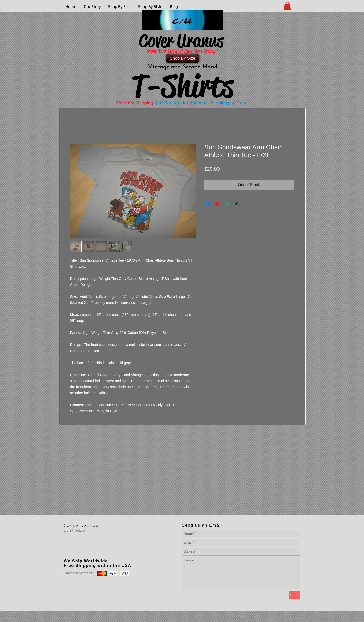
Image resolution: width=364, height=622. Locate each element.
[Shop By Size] (183, 58)
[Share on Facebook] (208, 204)
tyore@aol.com (76, 530)
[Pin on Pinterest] (217, 204)
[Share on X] (236, 204)
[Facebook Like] (95, 551)
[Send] (294, 595)
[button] (287, 6)
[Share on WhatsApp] (227, 204)
